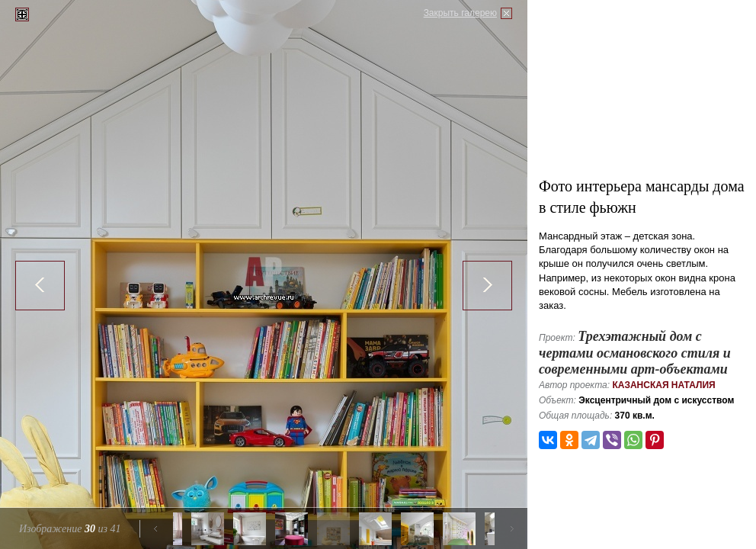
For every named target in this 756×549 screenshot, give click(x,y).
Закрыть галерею (460, 13)
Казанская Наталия (663, 385)
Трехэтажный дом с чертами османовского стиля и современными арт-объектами (635, 353)
